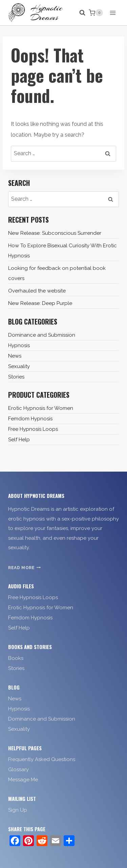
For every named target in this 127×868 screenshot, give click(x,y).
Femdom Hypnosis (30, 419)
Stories (16, 377)
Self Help (19, 440)
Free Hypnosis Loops (33, 429)
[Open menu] (113, 13)
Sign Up (18, 810)
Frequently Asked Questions (42, 759)
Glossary (18, 769)
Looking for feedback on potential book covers (57, 273)
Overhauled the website (37, 291)
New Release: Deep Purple (40, 303)
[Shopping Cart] (96, 13)
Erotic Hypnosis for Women (41, 408)
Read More (24, 568)
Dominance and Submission (42, 335)
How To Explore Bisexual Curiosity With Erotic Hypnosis (62, 251)
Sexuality (19, 366)
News (15, 356)
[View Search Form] (79, 13)
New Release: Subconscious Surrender (55, 233)
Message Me (23, 780)
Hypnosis (19, 345)
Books (16, 658)
